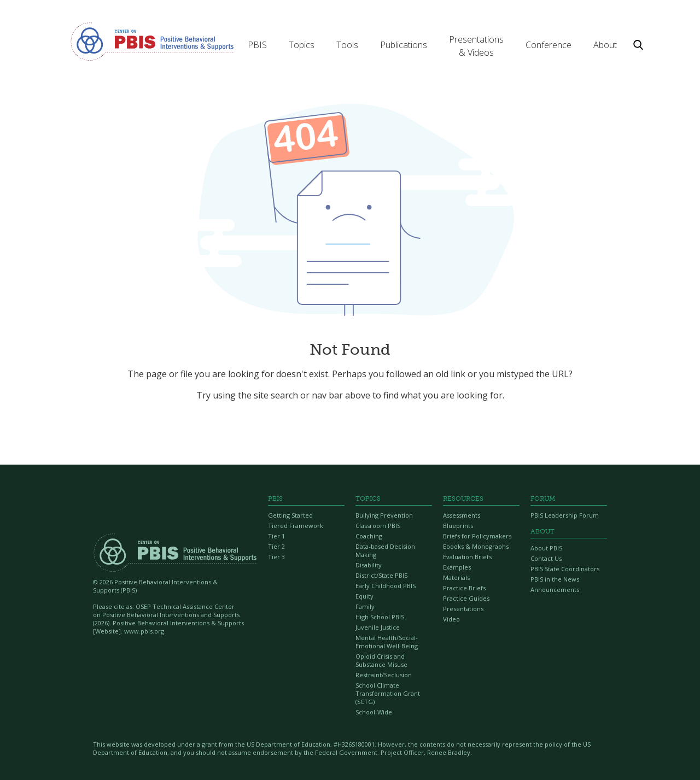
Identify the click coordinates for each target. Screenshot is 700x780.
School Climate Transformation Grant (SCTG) (388, 693)
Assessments (462, 515)
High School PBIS (380, 617)
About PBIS (546, 548)
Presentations (463, 609)
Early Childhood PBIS (386, 586)
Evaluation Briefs (467, 557)
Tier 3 (276, 557)
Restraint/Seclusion (384, 675)
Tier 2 (276, 546)
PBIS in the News (555, 579)
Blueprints (458, 526)
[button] (257, 45)
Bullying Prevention (384, 515)
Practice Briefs (464, 588)
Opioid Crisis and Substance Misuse (381, 660)
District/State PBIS (381, 575)
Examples (457, 567)
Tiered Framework (296, 526)
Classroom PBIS (378, 526)
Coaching (369, 536)
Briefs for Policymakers (477, 536)
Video (451, 619)
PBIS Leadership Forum (565, 515)
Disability (369, 565)
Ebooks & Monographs (476, 546)
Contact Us (546, 558)
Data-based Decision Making (385, 550)
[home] (152, 41)
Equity (364, 596)
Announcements (555, 590)
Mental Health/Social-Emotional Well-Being (387, 642)
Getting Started (290, 515)
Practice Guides (466, 598)
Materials (456, 577)
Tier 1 (276, 536)
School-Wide (374, 712)
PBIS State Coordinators (565, 569)
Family (365, 606)
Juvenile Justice (378, 627)
